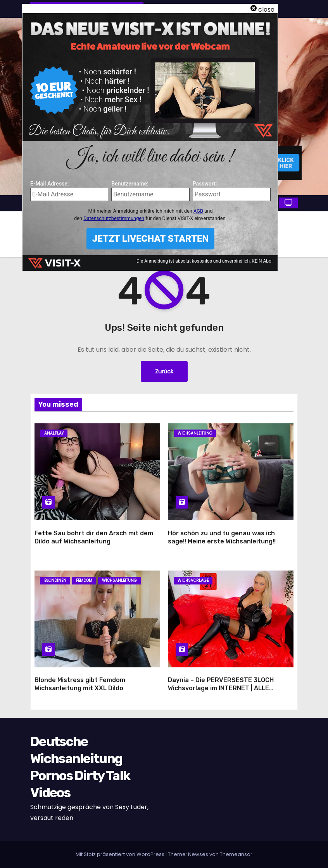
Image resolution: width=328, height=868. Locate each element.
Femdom (84, 580)
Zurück (164, 371)
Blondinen (55, 580)
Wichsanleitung (195, 433)
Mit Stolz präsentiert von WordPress (121, 854)
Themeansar (236, 854)
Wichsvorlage (193, 580)
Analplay (54, 433)
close (266, 9)
